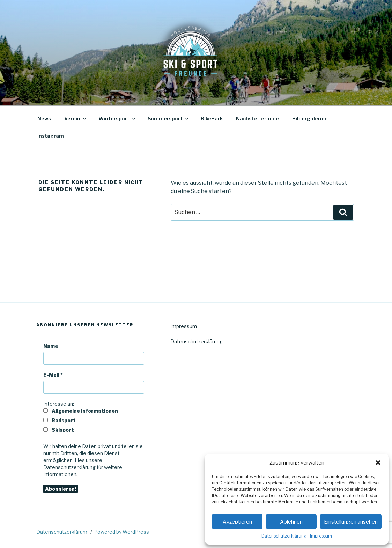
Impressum (321, 536)
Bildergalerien (310, 119)
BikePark (212, 119)
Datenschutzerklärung (284, 536)
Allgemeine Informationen (81, 411)
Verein (76, 119)
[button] (378, 463)
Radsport (60, 420)
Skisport (59, 430)
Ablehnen (291, 522)
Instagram (51, 136)
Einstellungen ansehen (351, 522)
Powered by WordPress (122, 532)
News (44, 119)
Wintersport (117, 119)
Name (51, 346)
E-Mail (53, 375)
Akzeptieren (237, 522)
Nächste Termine (257, 119)
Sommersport (168, 119)
